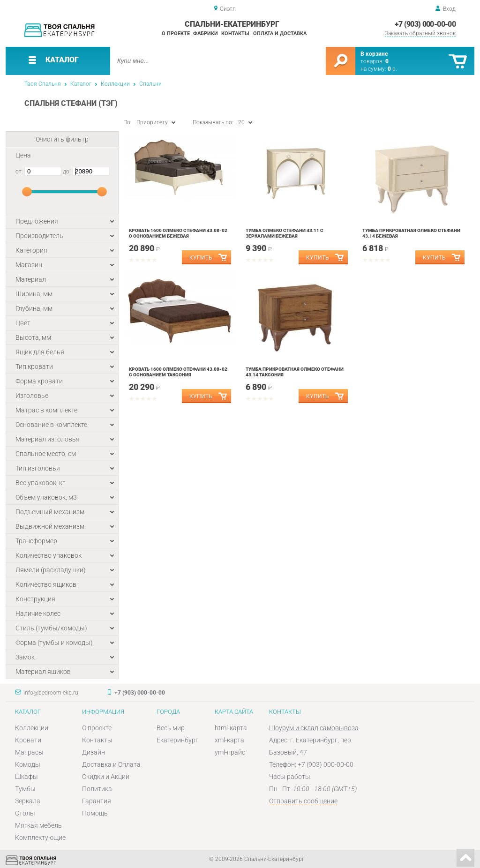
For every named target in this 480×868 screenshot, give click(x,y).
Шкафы (26, 777)
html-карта (231, 728)
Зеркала (28, 801)
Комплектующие (40, 838)
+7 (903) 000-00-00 (425, 24)
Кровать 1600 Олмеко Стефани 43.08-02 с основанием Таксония (178, 372)
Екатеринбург (177, 740)
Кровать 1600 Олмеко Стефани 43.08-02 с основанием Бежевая (178, 233)
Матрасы (29, 752)
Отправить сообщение (303, 801)
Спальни (150, 84)
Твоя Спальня (43, 84)
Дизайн (94, 752)
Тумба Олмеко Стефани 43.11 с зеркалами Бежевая (285, 233)
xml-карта (229, 740)
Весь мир (171, 728)
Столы (25, 813)
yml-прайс (230, 752)
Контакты (235, 34)
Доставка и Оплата (111, 764)
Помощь (95, 813)
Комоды (28, 764)
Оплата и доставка (280, 34)
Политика (97, 789)
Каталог (81, 84)
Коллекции (115, 84)
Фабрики (206, 34)
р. (392, 69)
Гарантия (97, 801)
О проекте (176, 34)
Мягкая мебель (38, 825)
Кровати (28, 740)
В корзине (374, 54)
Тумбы (25, 789)
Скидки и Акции (106, 777)
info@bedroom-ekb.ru (51, 693)
